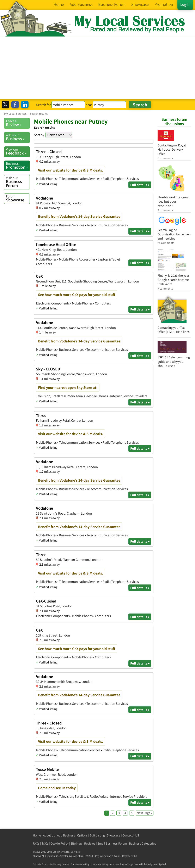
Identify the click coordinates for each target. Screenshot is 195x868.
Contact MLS (131, 835)
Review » (18, 123)
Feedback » (18, 151)
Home (37, 835)
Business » (18, 137)
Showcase (18, 198)
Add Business (66, 835)
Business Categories (143, 843)
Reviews (90, 843)
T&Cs (45, 843)
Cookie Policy (59, 843)
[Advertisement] (97, 68)
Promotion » (18, 166)
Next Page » (145, 813)
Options (82, 835)
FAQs (36, 843)
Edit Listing (97, 835)
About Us (49, 835)
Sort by (39, 135)
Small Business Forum (112, 843)
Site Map (76, 843)
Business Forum (18, 182)
